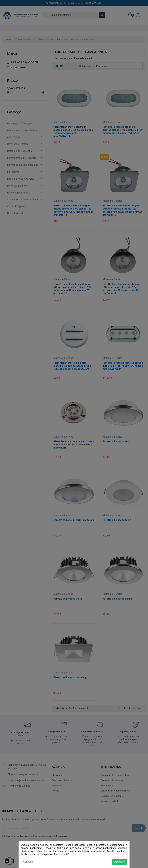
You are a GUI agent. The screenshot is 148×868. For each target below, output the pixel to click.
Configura (28, 862)
